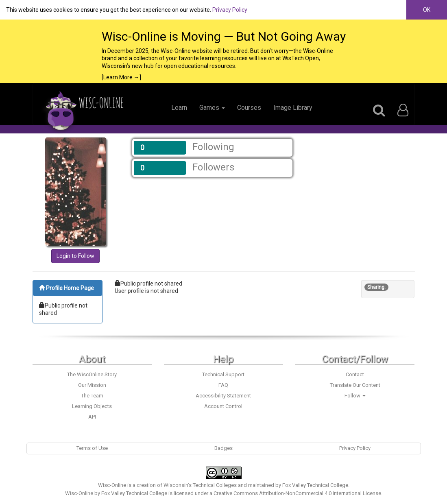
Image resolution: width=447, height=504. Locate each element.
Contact (355, 374)
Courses (249, 108)
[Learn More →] (121, 77)
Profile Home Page (67, 288)
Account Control (223, 406)
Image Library (293, 108)
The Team (92, 396)
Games (212, 108)
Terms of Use (92, 448)
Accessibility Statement (223, 396)
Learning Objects (92, 406)
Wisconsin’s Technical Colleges (200, 485)
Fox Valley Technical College (315, 485)
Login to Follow (75, 256)
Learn (179, 108)
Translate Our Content (355, 385)
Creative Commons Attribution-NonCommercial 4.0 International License (297, 493)
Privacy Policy (230, 10)
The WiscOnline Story (92, 374)
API (92, 417)
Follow (355, 396)
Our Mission (92, 385)
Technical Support (223, 374)
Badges (223, 448)
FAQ (223, 385)
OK (427, 10)
